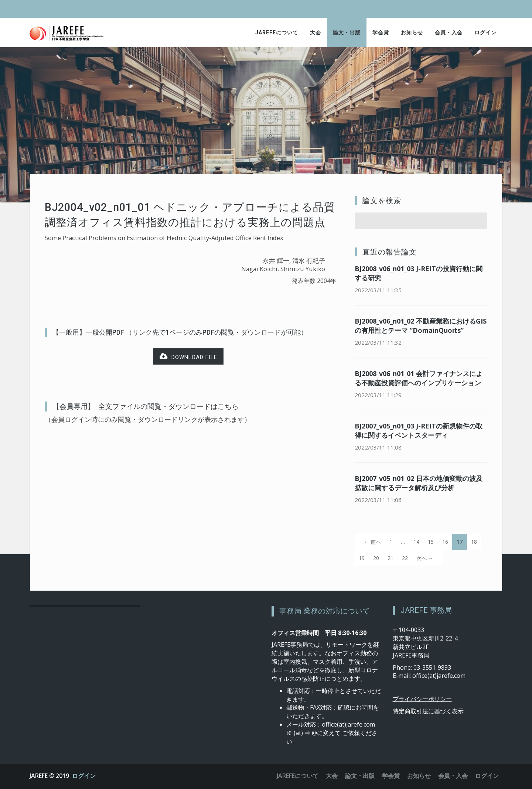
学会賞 (381, 33)
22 (405, 558)
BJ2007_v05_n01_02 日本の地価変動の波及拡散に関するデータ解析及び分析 (419, 483)
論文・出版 (347, 33)
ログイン (485, 33)
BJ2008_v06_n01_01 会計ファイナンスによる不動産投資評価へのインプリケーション (419, 378)
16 (445, 542)
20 (376, 558)
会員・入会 (449, 33)
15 (431, 542)
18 (474, 542)
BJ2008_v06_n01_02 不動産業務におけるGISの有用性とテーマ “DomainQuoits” (421, 326)
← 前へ (372, 542)
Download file (188, 357)
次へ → (425, 558)
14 (416, 542)
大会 (316, 33)
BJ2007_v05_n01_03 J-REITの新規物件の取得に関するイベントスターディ (419, 431)
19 (362, 558)
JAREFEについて (277, 33)
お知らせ (412, 33)
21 (391, 558)
